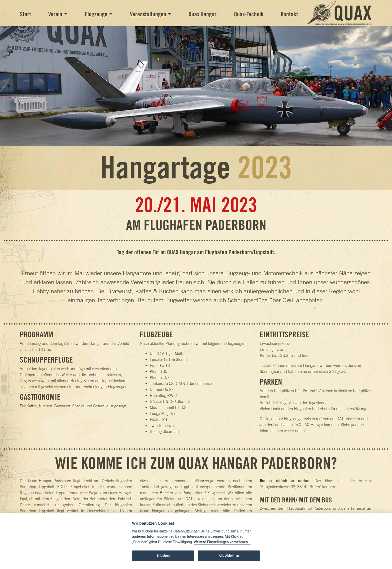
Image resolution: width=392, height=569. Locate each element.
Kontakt (289, 14)
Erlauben (163, 556)
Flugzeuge (96, 14)
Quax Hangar (202, 14)
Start (25, 14)
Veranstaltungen (148, 14)
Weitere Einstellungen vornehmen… (222, 542)
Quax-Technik (249, 14)
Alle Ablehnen (229, 556)
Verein (55, 14)
